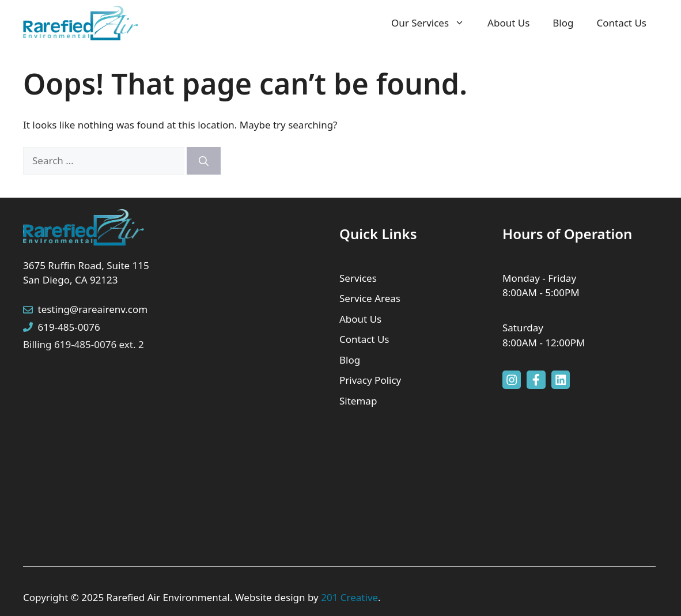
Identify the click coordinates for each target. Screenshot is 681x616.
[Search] (204, 161)
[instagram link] (512, 380)
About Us (508, 23)
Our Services (434, 23)
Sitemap (358, 401)
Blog (563, 23)
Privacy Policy (370, 380)
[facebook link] (536, 380)
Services (358, 278)
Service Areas (370, 298)
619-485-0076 (69, 327)
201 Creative (349, 597)
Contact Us (622, 23)
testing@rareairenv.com (93, 309)
